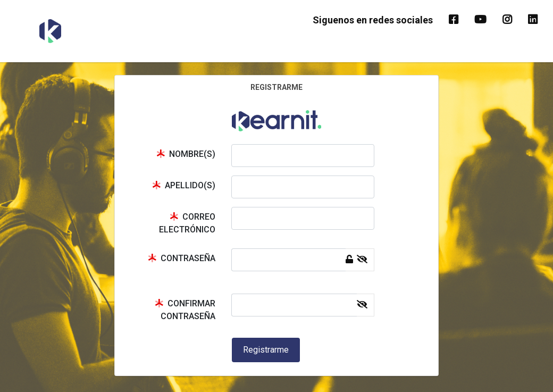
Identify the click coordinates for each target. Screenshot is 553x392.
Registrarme (266, 350)
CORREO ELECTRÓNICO (187, 223)
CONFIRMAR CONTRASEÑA (185, 310)
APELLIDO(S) (184, 185)
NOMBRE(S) (186, 154)
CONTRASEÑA (182, 258)
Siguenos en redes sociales (373, 20)
